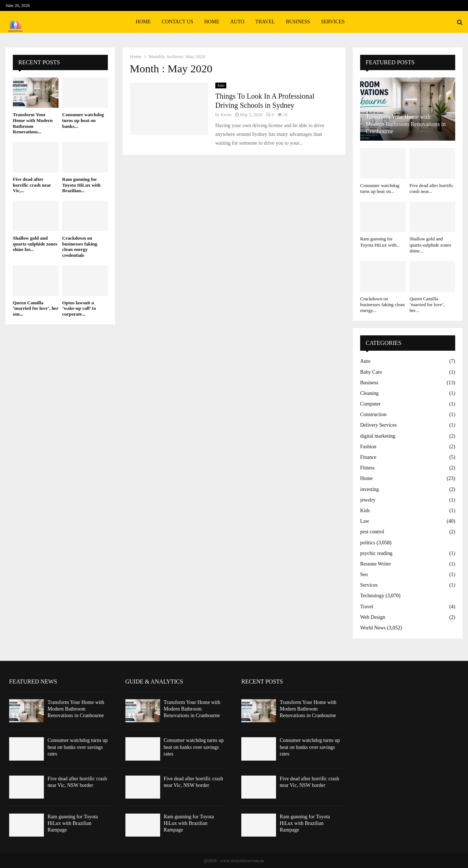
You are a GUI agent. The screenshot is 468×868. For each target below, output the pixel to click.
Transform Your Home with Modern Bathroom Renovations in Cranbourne (406, 124)
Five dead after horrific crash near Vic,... (32, 185)
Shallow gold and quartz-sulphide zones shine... (430, 245)
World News (373, 628)
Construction (373, 414)
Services (333, 22)
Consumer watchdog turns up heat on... (380, 188)
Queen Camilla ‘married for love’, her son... (35, 308)
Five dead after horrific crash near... (431, 188)
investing (369, 489)
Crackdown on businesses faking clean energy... (382, 305)
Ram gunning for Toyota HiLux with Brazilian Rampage (73, 823)
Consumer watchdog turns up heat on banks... (83, 120)
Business (298, 22)
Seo (364, 574)
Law (365, 521)
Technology (372, 596)
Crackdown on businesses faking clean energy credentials (80, 247)
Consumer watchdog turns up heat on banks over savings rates (78, 747)
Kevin (226, 115)
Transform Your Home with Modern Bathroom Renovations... (33, 123)
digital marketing (378, 436)
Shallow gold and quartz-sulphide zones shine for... (35, 244)
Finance (368, 457)
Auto (237, 22)
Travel (265, 22)
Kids (365, 511)
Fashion (368, 447)
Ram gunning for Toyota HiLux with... (380, 242)
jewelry (368, 500)
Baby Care (371, 372)
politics (368, 543)
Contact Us (177, 22)
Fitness (367, 468)
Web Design (373, 617)
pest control (372, 532)
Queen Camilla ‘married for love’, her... (427, 305)
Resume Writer (375, 564)
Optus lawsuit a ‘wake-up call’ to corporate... (79, 308)
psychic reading (376, 553)
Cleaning (369, 393)
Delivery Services (378, 425)
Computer (370, 404)
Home (143, 22)
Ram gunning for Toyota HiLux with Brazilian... (81, 185)
